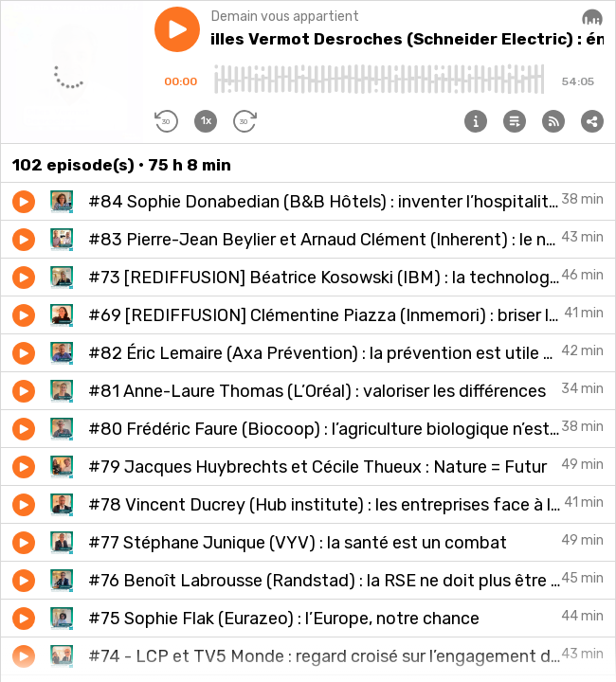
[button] (177, 29)
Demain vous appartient (285, 17)
